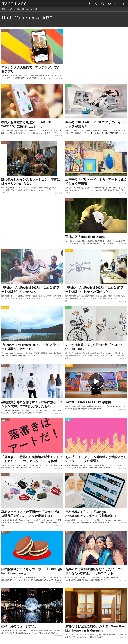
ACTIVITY (5, 86)
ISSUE (68, 86)
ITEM (68, 421)
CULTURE (5, 31)
